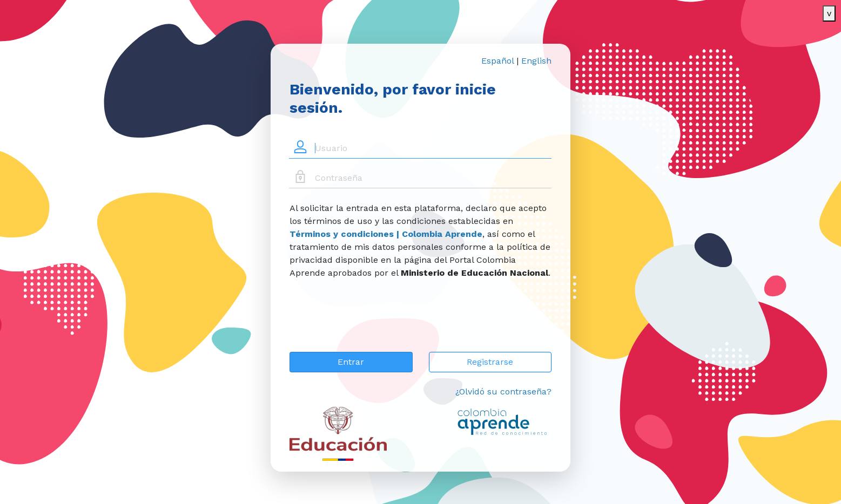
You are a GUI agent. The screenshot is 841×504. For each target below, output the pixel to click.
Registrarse (490, 362)
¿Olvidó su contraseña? (503, 391)
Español (497, 61)
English (536, 61)
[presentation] (372, 322)
